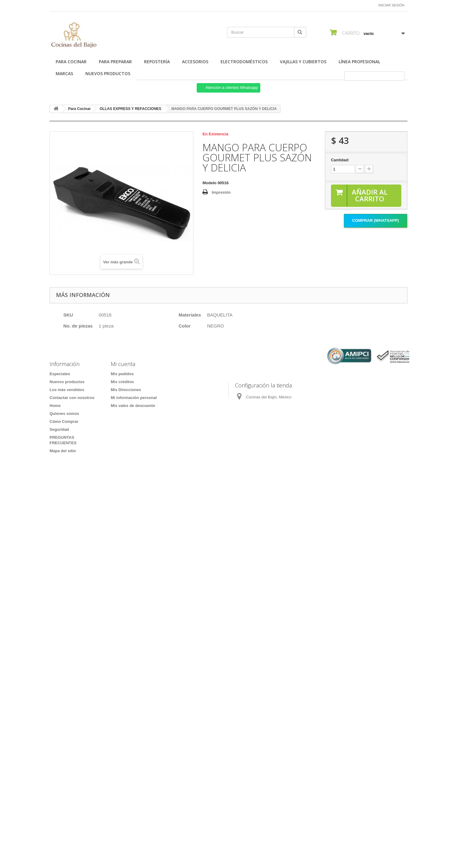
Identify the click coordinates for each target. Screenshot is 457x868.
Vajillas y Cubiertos (303, 62)
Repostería (157, 62)
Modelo (210, 183)
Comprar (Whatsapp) (375, 221)
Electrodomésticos (244, 62)
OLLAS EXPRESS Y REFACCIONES (131, 109)
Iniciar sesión (391, 5)
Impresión (221, 192)
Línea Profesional (359, 62)
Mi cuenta (123, 364)
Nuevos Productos (108, 73)
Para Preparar (115, 62)
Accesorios (195, 62)
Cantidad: (340, 160)
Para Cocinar (71, 62)
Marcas (64, 73)
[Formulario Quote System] (228, 647)
